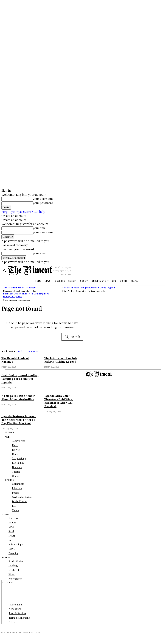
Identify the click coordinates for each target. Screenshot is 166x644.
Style (11, 527)
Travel (12, 549)
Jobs (11, 540)
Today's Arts (19, 441)
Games (12, 522)
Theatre (16, 472)
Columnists (18, 484)
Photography (15, 579)
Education (14, 518)
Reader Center (16, 561)
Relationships (16, 544)
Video (12, 574)
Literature (17, 467)
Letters (16, 493)
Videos (16, 510)
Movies (16, 450)
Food (11, 531)
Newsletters (15, 609)
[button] (5, 271)
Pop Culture (18, 463)
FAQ (14, 506)
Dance (15, 454)
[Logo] (30, 270)
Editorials (17, 488)
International (16, 604)
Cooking (13, 565)
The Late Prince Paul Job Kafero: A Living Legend (89, 288)
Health (12, 536)
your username (43, 199)
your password (43, 203)
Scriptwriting (19, 458)
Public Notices (19, 501)
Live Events (14, 570)
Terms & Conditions (19, 618)
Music (15, 445)
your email (40, 228)
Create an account (14, 216)
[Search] (72, 337)
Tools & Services (17, 613)
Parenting (13, 553)
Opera (15, 476)
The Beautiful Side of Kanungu (19, 288)
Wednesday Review (22, 497)
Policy (12, 622)
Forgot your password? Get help (23, 212)
